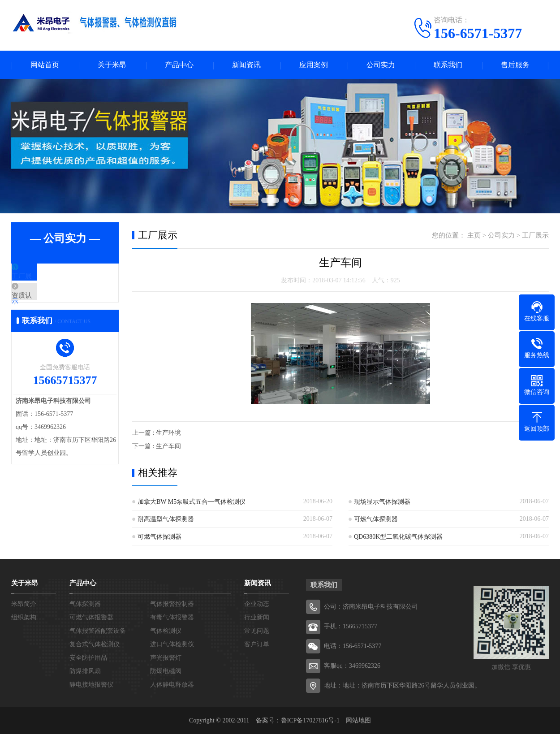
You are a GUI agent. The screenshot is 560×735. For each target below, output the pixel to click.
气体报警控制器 (172, 605)
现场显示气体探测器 (382, 503)
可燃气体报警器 (91, 618)
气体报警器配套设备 (98, 632)
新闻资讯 (246, 65)
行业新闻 (257, 618)
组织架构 (24, 618)
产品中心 (179, 65)
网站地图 (358, 721)
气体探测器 (85, 605)
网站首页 (45, 65)
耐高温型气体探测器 (166, 520)
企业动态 (257, 605)
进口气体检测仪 (172, 645)
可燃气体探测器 (376, 520)
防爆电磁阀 (166, 672)
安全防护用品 (88, 659)
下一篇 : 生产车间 (157, 447)
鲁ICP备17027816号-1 (310, 721)
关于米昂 (112, 65)
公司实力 (381, 65)
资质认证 (46, 304)
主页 (474, 236)
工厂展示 (46, 278)
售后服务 (515, 65)
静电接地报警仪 (91, 685)
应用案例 (314, 65)
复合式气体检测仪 (95, 645)
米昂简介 (24, 605)
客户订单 (257, 645)
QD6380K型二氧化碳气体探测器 (398, 538)
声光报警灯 (166, 659)
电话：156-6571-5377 (353, 647)
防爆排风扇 (85, 672)
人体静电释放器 (172, 685)
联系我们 (448, 65)
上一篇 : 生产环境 (157, 434)
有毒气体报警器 (172, 618)
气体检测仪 (166, 632)
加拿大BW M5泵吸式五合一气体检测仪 (192, 503)
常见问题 (257, 632)
